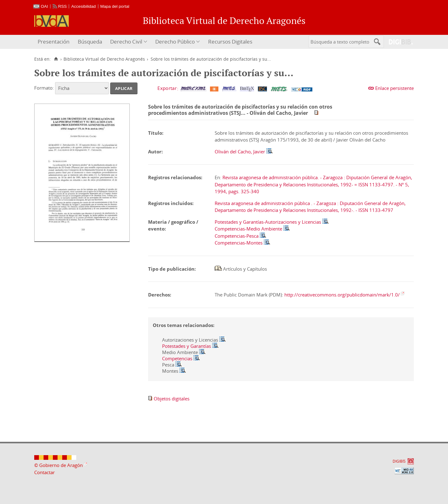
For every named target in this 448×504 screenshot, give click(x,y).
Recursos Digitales (230, 42)
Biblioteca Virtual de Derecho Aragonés (104, 59)
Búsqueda (90, 42)
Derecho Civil (126, 42)
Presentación (54, 42)
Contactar (44, 472)
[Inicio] (56, 59)
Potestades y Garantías (187, 346)
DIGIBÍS (399, 461)
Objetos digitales (172, 399)
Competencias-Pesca (237, 236)
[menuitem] (54, 42)
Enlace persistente (394, 88)
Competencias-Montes (239, 243)
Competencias (177, 358)
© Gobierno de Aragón (58, 465)
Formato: (44, 88)
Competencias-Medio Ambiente (248, 229)
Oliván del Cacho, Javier (240, 152)
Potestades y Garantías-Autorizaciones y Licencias (268, 222)
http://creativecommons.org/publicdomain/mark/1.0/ (342, 295)
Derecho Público (175, 42)
